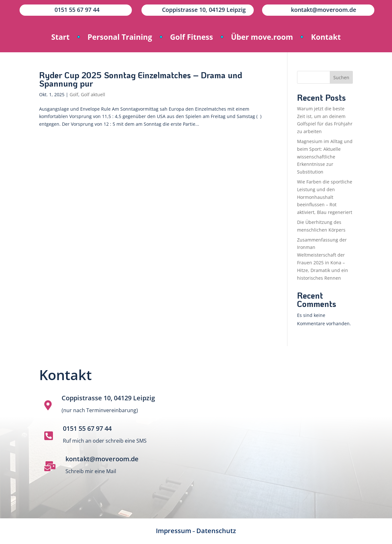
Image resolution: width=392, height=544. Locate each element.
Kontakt (326, 37)
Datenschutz (216, 531)
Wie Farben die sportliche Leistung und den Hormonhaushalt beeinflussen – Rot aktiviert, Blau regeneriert (325, 197)
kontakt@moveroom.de (102, 459)
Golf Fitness (192, 37)
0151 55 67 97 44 (87, 428)
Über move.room (262, 37)
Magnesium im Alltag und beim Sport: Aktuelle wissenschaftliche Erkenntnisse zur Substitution (325, 157)
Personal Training (120, 37)
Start (60, 37)
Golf (74, 94)
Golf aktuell (93, 94)
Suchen (341, 77)
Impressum (174, 531)
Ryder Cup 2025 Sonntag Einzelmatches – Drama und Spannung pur (141, 79)
